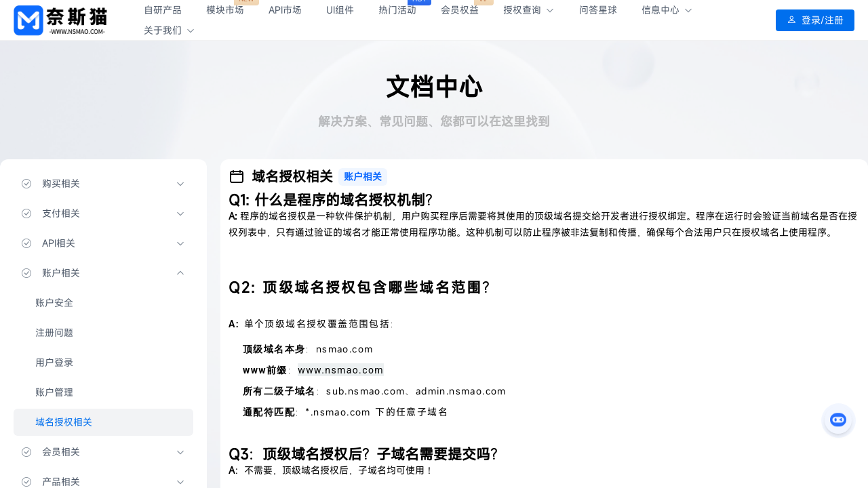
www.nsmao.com (341, 370)
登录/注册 (815, 20)
